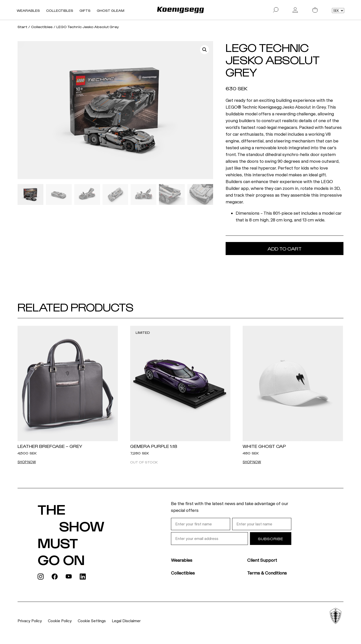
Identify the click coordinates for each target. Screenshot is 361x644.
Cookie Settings (92, 621)
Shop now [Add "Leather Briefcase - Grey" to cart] (27, 462)
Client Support (262, 560)
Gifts (85, 10)
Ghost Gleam (111, 10)
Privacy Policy (30, 621)
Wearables (28, 10)
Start (22, 27)
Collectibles (60, 10)
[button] (205, 50)
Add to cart (285, 249)
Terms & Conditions (267, 573)
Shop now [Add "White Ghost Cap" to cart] (252, 462)
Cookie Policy (60, 621)
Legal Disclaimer (126, 621)
